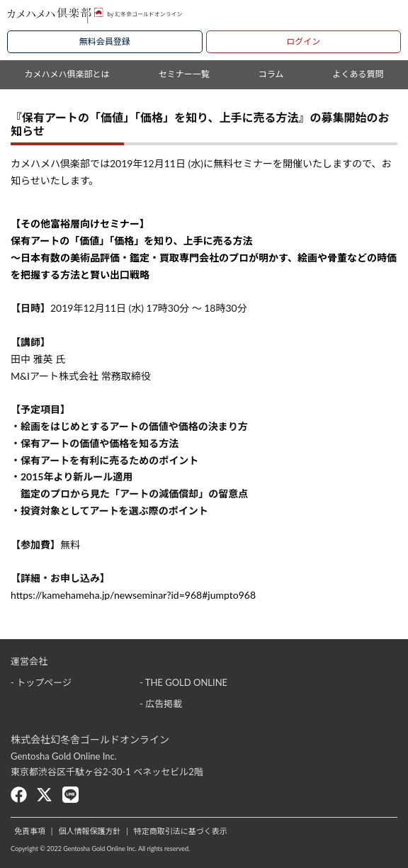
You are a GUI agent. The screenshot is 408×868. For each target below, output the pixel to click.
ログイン (303, 41)
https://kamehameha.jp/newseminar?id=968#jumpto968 (133, 595)
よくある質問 (358, 74)
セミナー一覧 (184, 74)
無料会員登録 (105, 41)
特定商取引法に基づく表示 (181, 831)
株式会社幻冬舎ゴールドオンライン (90, 739)
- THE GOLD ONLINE (183, 682)
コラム (271, 74)
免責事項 (30, 831)
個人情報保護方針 (89, 831)
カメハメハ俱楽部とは (67, 74)
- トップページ (41, 682)
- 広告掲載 (161, 704)
